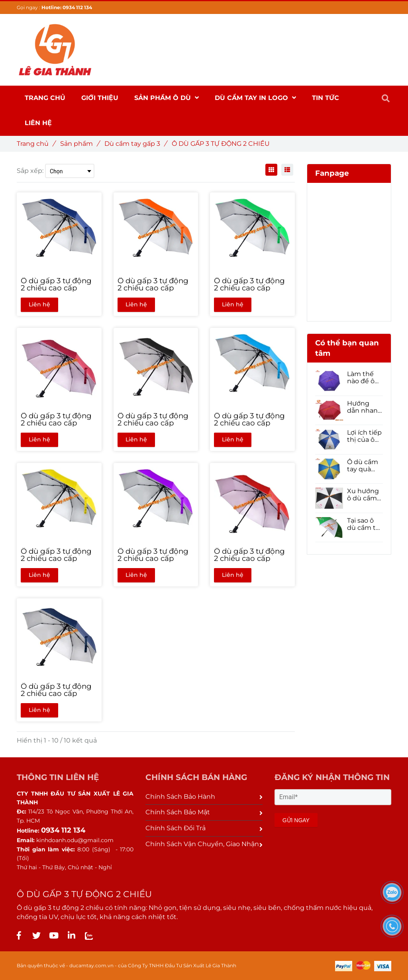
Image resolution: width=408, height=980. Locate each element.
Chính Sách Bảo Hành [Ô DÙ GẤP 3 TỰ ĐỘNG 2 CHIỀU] (204, 797)
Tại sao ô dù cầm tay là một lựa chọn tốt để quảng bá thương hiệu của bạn (365, 524)
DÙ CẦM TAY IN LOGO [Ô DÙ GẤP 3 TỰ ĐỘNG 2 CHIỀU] (255, 98)
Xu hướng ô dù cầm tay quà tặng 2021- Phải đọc (364, 495)
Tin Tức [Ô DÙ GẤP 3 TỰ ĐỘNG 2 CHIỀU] (326, 98)
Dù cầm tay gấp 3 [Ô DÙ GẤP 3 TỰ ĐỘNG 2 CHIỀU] (135, 144)
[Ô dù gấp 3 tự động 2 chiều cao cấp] (59, 284)
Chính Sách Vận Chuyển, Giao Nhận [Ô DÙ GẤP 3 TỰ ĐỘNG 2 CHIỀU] (204, 844)
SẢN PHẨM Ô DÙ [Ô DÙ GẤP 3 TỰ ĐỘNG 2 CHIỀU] (167, 98)
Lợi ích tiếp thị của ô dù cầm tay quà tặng (365, 436)
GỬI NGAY (296, 820)
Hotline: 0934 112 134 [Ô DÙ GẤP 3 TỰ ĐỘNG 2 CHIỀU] (67, 7)
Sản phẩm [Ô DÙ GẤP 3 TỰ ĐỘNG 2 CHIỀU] (79, 144)
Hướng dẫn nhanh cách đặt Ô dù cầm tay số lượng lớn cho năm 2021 (365, 407)
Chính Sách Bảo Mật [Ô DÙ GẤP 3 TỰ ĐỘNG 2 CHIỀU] (204, 812)
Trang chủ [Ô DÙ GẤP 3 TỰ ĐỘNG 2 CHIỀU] (36, 144)
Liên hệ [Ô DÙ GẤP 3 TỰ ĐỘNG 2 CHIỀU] (39, 304)
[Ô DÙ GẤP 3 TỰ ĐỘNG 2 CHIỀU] (19, 935)
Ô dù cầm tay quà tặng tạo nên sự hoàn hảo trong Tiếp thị (364, 466)
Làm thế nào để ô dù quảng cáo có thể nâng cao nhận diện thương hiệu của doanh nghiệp (364, 378)
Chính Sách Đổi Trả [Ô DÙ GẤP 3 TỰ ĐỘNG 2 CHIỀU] (204, 828)
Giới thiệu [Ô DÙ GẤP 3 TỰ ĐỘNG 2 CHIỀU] (100, 98)
